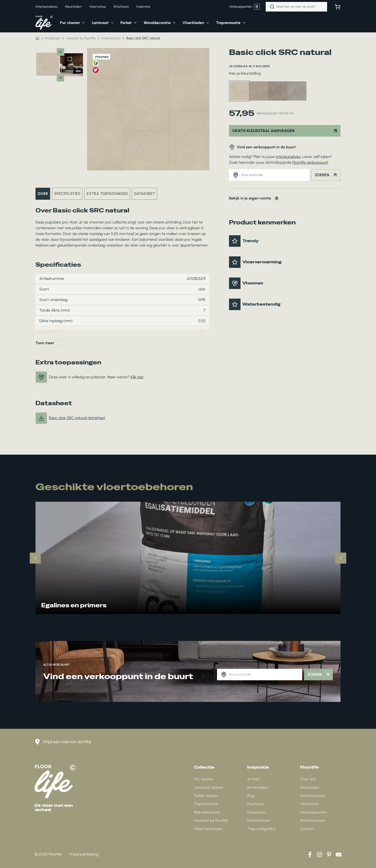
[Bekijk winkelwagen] (338, 7)
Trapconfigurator (261, 829)
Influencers (256, 812)
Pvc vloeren (204, 779)
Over (43, 194)
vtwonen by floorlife (81, 38)
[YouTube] (339, 855)
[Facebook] (310, 855)
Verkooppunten (244, 7)
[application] (82, 23)
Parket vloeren (206, 796)
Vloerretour (310, 804)
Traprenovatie (206, 804)
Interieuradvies (313, 796)
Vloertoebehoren (209, 829)
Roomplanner (259, 820)
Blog (251, 796)
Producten (53, 38)
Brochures (256, 804)
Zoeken (327, 175)
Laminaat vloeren (209, 787)
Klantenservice (313, 820)
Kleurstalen (310, 787)
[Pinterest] (329, 855)
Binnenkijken (258, 787)
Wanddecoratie (207, 812)
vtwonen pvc (111, 38)
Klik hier (137, 377)
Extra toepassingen (107, 194)
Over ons (308, 779)
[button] (69, 23)
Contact (307, 829)
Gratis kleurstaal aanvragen (286, 131)
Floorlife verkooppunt (310, 162)
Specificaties (67, 194)
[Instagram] (319, 855)
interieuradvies (288, 157)
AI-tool (253, 779)
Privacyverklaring (84, 854)
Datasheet (144, 194)
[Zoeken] (272, 7)
